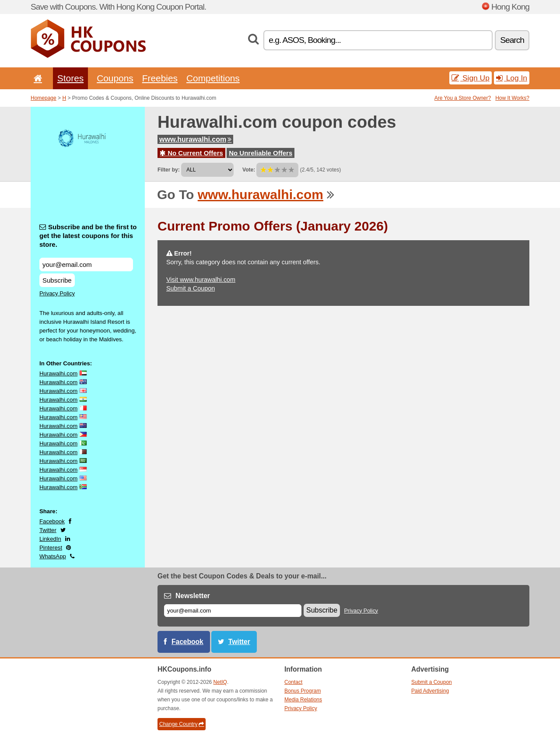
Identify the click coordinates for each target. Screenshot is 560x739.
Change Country (182, 724)
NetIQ (220, 682)
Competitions (213, 78)
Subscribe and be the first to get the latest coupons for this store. (88, 236)
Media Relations (303, 700)
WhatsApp (53, 556)
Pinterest (51, 548)
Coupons (115, 78)
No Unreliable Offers (261, 153)
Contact (293, 682)
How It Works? (512, 98)
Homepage (44, 98)
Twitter (48, 530)
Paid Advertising (430, 691)
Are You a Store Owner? (463, 98)
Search (512, 40)
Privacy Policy (57, 293)
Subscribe (57, 280)
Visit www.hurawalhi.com (201, 280)
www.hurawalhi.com (195, 139)
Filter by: (169, 170)
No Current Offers (191, 153)
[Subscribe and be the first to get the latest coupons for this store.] (86, 264)
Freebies (160, 78)
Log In (512, 78)
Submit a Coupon (191, 288)
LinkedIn (50, 539)
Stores (70, 78)
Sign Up (471, 78)
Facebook (52, 521)
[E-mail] (233, 611)
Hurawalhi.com (58, 373)
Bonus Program (303, 691)
